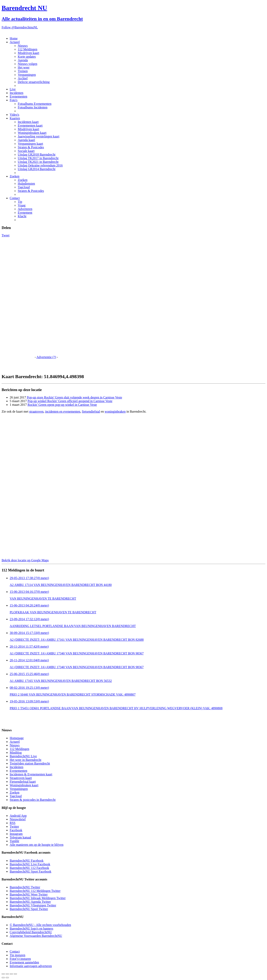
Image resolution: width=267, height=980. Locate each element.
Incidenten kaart (28, 122)
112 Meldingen (28, 49)
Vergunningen (27, 75)
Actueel (15, 42)
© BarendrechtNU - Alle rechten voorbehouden (40, 925)
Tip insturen (17, 955)
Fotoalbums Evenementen (35, 104)
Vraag (22, 205)
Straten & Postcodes (31, 147)
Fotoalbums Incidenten (33, 107)
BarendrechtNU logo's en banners (31, 929)
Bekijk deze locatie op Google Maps (25, 560)
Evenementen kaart (30, 125)
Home (14, 38)
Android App (18, 816)
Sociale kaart (26, 151)
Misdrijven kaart (28, 53)
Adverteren (25, 209)
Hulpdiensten (26, 184)
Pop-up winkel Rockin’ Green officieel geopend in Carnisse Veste (70, 401)
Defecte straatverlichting (34, 82)
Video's (14, 115)
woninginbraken (115, 411)
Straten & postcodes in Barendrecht (33, 800)
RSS (13, 823)
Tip (20, 202)
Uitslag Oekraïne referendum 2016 (40, 165)
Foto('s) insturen (20, 959)
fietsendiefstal (91, 411)
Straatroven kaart (21, 778)
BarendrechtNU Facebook (27, 861)
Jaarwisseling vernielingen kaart (39, 136)
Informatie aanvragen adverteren (31, 966)
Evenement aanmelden (24, 962)
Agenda (23, 60)
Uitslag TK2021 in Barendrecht (38, 162)
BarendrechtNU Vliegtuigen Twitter (33, 905)
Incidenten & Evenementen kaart (31, 774)
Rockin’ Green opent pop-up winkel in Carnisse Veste (62, 405)
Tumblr (14, 841)
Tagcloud (24, 187)
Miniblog (16, 753)
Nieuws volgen (27, 64)
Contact (15, 198)
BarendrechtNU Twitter (25, 887)
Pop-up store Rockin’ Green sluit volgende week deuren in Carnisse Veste (74, 397)
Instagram (16, 834)
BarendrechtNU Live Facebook (30, 864)
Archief (23, 78)
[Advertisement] (18, 298)
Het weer (24, 67)
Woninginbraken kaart (32, 133)
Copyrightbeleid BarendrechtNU (31, 932)
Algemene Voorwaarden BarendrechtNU (36, 936)
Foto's (14, 100)
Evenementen (18, 96)
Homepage (17, 738)
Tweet (6, 235)
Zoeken (15, 176)
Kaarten (15, 118)
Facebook (16, 830)
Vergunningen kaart (30, 144)
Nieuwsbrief (18, 819)
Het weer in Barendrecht (26, 760)
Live (13, 89)
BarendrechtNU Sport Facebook (30, 871)
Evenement (25, 213)
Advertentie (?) (46, 357)
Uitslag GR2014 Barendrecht (37, 169)
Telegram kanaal (20, 837)
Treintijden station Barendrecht (30, 763)
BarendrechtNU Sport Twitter (29, 909)
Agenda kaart (26, 140)
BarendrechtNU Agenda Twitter (30, 902)
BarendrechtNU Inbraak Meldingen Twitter (38, 898)
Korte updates (27, 57)
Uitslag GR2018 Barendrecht (37, 154)
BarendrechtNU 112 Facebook (29, 868)
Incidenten (17, 93)
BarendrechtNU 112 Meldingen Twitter (35, 891)
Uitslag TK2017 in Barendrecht (38, 158)
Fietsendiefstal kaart (23, 782)
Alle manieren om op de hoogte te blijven (37, 845)
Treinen (23, 71)
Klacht (22, 216)
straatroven (36, 411)
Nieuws (23, 46)
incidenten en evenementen (63, 411)
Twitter (14, 827)
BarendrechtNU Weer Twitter (29, 894)
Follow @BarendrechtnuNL (20, 27)
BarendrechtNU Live (23, 756)
